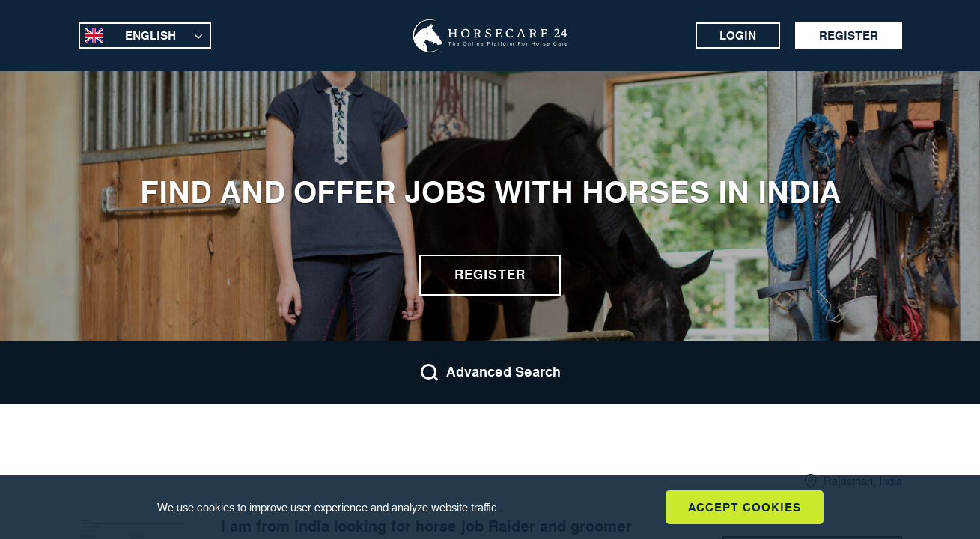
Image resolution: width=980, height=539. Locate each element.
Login (738, 36)
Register (849, 36)
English (150, 36)
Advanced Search (490, 372)
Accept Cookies (745, 507)
